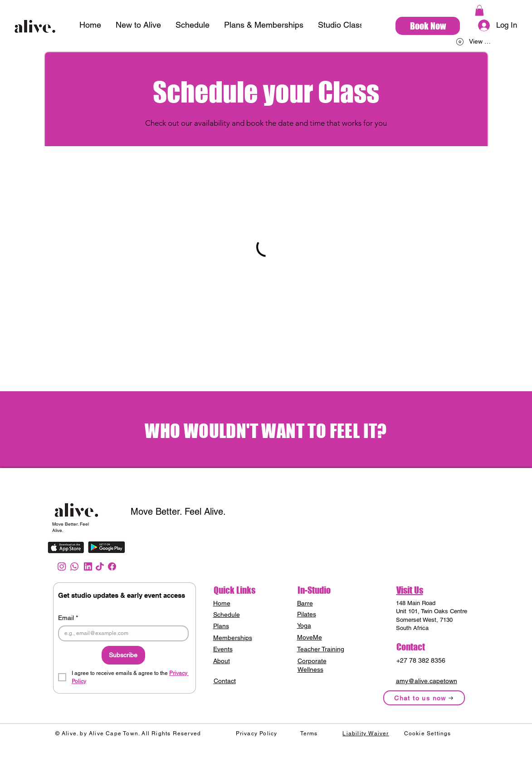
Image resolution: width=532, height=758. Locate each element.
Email (68, 618)
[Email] (121, 633)
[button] (479, 10)
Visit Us (410, 590)
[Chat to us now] (424, 698)
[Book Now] (428, 26)
